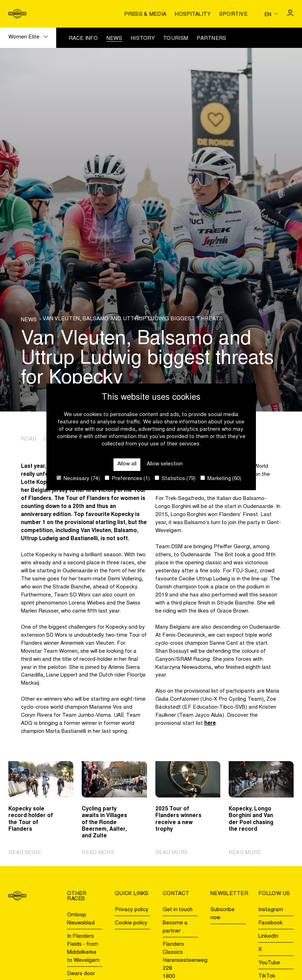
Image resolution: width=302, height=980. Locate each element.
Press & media (145, 15)
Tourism (176, 39)
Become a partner (175, 927)
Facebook (271, 923)
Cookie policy (131, 923)
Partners (211, 39)
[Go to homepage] (17, 14)
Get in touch (178, 910)
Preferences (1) (127, 478)
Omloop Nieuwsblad (81, 919)
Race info (83, 39)
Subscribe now (223, 914)
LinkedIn (268, 936)
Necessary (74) (78, 478)
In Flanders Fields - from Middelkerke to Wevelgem (83, 949)
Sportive (233, 15)
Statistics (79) (175, 478)
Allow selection (165, 464)
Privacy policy (132, 910)
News (114, 39)
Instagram (271, 910)
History (143, 39)
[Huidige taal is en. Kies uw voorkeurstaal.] (271, 14)
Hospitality (193, 15)
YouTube (269, 963)
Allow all (127, 464)
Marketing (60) (221, 478)
